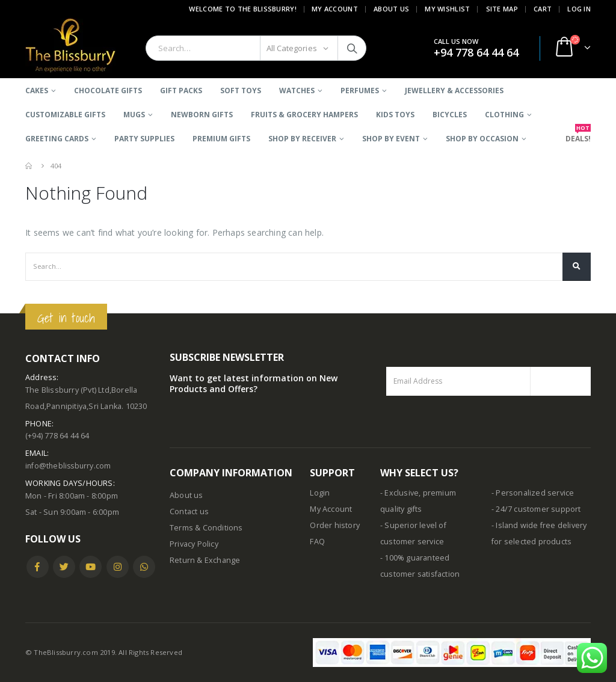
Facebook (38, 567)
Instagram (118, 567)
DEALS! (578, 135)
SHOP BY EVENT (391, 139)
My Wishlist (447, 9)
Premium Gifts (221, 139)
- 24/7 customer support (536, 509)
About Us (391, 9)
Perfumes (360, 91)
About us (186, 495)
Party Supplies (144, 139)
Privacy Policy (194, 544)
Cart (543, 9)
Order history (335, 525)
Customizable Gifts (65, 115)
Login (320, 493)
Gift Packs (181, 91)
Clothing (504, 115)
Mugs (134, 115)
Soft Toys (241, 91)
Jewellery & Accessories (454, 91)
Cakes (37, 91)
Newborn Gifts (202, 115)
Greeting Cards (57, 139)
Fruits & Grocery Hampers (304, 115)
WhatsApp (144, 567)
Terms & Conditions (206, 528)
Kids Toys (395, 115)
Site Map (502, 9)
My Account (335, 9)
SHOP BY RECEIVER (302, 139)
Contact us (189, 511)
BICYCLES (450, 115)
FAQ (317, 542)
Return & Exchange (205, 560)
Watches (297, 91)
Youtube (91, 567)
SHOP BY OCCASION (482, 139)
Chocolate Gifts (108, 91)
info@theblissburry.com (69, 466)
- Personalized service (533, 493)
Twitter (64, 567)
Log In (579, 9)
